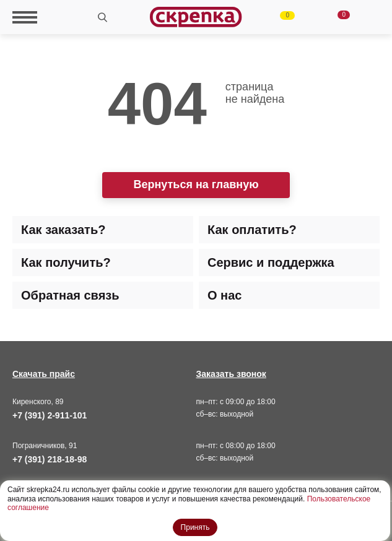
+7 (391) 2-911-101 (50, 415)
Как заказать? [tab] (63, 230)
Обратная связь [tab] (70, 295)
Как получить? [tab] (66, 262)
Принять (195, 527)
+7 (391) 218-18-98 (50, 459)
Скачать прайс (44, 374)
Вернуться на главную (196, 184)
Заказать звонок (231, 374)
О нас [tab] (224, 295)
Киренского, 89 (38, 402)
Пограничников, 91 (45, 446)
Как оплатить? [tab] (252, 230)
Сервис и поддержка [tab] (271, 262)
